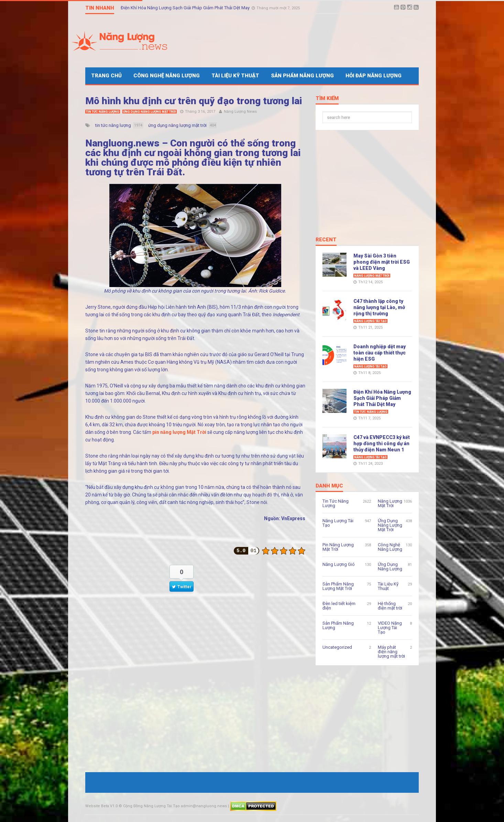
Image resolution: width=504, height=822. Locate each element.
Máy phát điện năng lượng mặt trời (391, 652)
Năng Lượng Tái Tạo (370, 321)
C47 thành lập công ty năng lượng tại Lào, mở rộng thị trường (379, 307)
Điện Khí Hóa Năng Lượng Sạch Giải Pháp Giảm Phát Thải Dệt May (186, 8)
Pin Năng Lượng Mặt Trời (338, 547)
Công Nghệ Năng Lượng (167, 76)
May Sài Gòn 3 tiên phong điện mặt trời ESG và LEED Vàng (382, 262)
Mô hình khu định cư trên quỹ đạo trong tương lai (194, 101)
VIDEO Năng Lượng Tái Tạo (390, 628)
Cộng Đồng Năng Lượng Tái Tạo (151, 806)
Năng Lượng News (240, 112)
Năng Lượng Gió (339, 564)
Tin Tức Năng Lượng (103, 112)
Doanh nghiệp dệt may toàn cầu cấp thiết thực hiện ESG (380, 353)
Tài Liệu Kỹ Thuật (235, 76)
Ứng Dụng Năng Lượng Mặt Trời (150, 112)
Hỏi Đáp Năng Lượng (374, 76)
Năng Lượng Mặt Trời (372, 276)
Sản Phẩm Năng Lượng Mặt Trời (338, 586)
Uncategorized (337, 647)
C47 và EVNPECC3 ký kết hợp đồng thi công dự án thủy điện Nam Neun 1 (382, 443)
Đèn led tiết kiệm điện (339, 606)
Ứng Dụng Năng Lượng (390, 567)
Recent (326, 240)
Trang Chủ (106, 76)
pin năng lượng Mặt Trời (179, 432)
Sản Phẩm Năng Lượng (302, 76)
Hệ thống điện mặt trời (390, 606)
